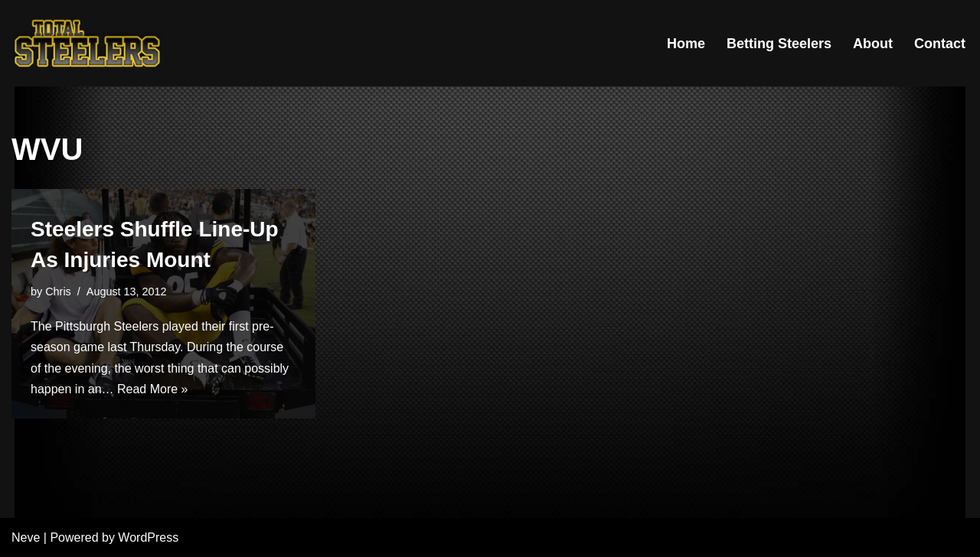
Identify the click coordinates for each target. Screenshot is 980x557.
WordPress (148, 537)
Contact (940, 44)
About (873, 44)
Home (686, 44)
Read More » (153, 389)
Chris (58, 292)
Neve (26, 537)
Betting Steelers (779, 44)
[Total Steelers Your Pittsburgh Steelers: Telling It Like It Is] (88, 43)
